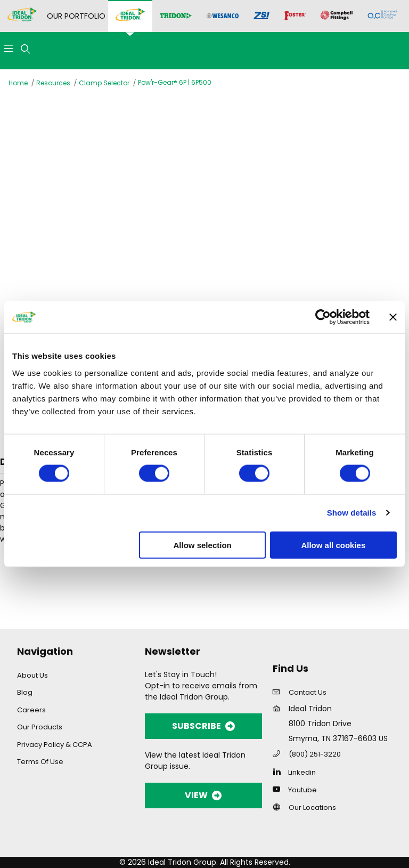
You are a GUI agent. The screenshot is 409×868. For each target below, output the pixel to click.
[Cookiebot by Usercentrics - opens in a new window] (323, 317)
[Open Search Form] (26, 49)
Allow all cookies (333, 545)
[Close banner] (393, 317)
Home (18, 83)
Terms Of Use (40, 762)
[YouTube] (279, 789)
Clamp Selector (104, 83)
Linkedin (302, 772)
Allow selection (203, 545)
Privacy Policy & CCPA (55, 745)
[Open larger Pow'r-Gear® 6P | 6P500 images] (204, 211)
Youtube (302, 790)
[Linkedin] (279, 771)
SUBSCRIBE (203, 726)
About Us (32, 675)
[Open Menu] (9, 49)
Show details (352, 513)
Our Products (40, 727)
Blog (25, 692)
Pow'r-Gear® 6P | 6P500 (175, 82)
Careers (31, 710)
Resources (53, 83)
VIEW (203, 795)
